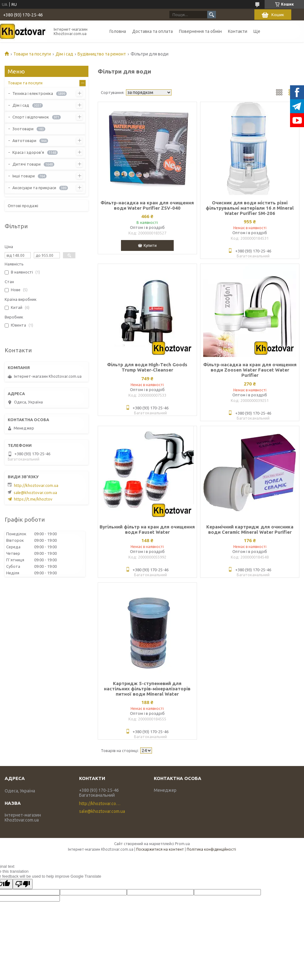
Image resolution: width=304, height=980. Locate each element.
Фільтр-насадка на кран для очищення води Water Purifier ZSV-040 (147, 205)
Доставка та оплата (152, 31)
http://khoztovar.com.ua (36, 485)
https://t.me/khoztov (33, 499)
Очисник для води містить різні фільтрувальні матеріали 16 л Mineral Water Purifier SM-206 (250, 208)
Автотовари (24, 140)
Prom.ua (182, 844)
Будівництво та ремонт (102, 54)
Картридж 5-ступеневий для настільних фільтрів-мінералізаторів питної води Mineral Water (147, 689)
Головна (118, 31)
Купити (150, 245)
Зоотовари (23, 129)
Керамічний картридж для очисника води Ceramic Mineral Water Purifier (250, 529)
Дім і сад (64, 54)
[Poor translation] (23, 884)
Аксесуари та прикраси (34, 188)
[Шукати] (212, 15)
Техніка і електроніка (33, 93)
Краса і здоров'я (28, 152)
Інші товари (24, 176)
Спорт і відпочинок (31, 117)
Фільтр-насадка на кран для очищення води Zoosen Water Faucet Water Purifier (250, 370)
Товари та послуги (32, 54)
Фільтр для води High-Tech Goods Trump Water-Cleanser (147, 367)
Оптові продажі (23, 206)
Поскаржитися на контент (160, 849)
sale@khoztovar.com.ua (35, 492)
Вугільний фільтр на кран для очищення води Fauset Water (147, 529)
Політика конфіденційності (211, 849)
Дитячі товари (27, 164)
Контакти (238, 31)
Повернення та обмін (200, 31)
